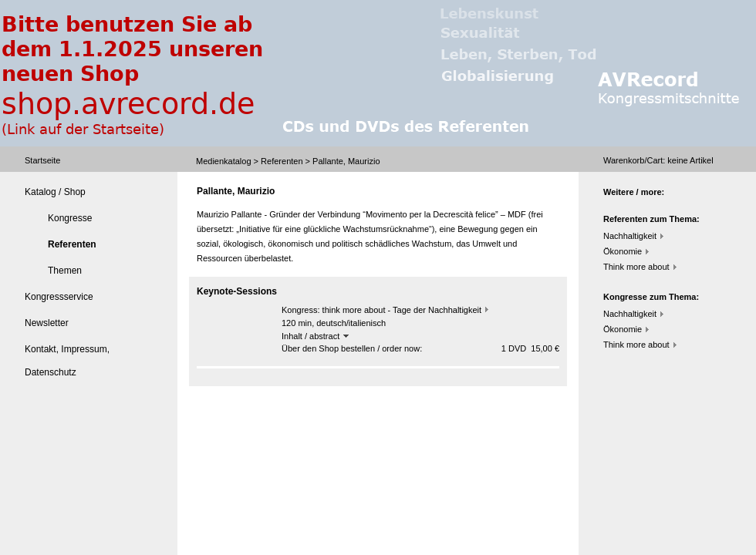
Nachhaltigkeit (630, 236)
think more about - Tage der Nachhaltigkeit (402, 310)
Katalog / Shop (55, 192)
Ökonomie (623, 251)
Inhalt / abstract (315, 336)
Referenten (282, 161)
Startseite (42, 160)
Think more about (636, 267)
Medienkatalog (224, 161)
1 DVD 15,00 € (530, 348)
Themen (65, 271)
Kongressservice (59, 297)
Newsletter (47, 323)
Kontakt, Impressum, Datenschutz (67, 361)
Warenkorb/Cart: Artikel (658, 160)
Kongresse (70, 218)
